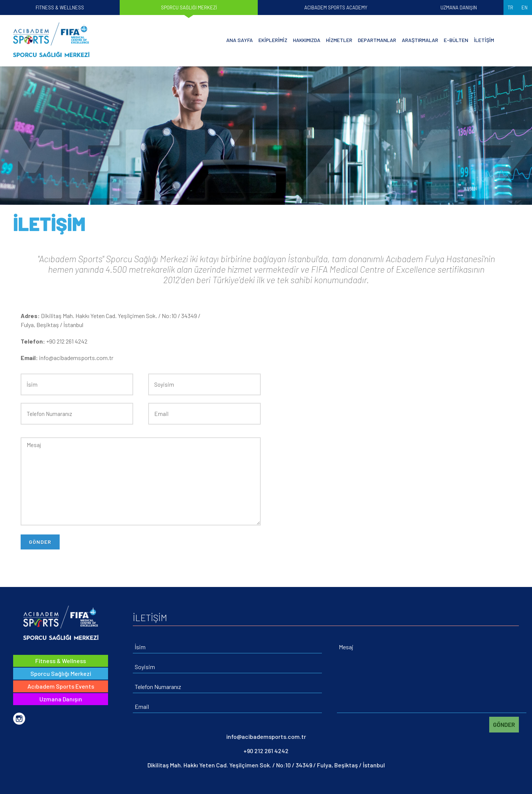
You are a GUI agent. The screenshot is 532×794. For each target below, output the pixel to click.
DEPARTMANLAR (377, 40)
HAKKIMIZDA (307, 40)
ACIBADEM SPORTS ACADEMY (336, 8)
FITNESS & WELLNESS (60, 8)
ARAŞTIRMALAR (420, 40)
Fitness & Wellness (61, 661)
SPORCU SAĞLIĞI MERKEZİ (189, 8)
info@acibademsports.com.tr (266, 736)
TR (510, 8)
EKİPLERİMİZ (273, 40)
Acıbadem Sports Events (61, 686)
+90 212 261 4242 (266, 751)
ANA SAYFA (240, 40)
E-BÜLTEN (456, 40)
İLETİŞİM (484, 40)
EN (524, 8)
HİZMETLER (339, 40)
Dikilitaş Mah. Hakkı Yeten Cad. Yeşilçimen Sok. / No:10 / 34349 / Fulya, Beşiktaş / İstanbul (266, 765)
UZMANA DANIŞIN (459, 8)
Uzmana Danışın (61, 699)
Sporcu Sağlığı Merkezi (61, 673)
